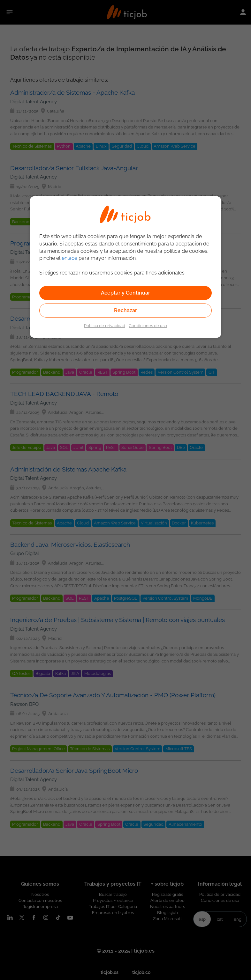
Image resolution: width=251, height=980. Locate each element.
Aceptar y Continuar (125, 293)
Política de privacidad (105, 325)
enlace (69, 258)
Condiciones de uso (148, 325)
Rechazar (125, 310)
